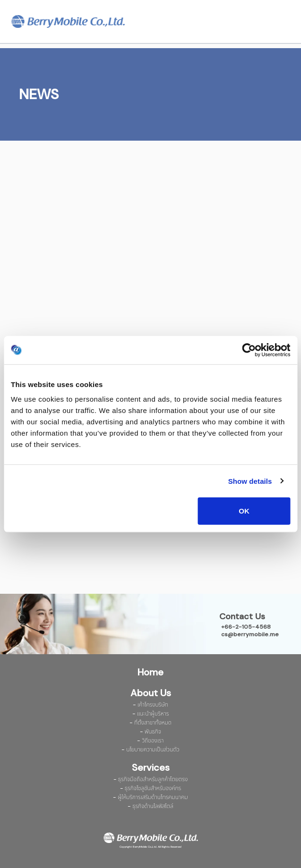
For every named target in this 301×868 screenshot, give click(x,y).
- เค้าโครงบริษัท (150, 705)
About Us (151, 693)
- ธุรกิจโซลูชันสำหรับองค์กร (151, 788)
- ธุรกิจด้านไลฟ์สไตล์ (150, 806)
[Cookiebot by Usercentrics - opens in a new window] (249, 350)
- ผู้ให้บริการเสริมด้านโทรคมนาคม (150, 797)
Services (151, 767)
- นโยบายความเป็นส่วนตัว (150, 750)
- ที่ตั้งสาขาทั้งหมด (150, 723)
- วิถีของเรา (150, 741)
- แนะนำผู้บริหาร (151, 714)
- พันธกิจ (150, 732)
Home (150, 672)
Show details (250, 481)
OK (244, 511)
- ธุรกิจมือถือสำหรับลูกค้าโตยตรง (151, 779)
